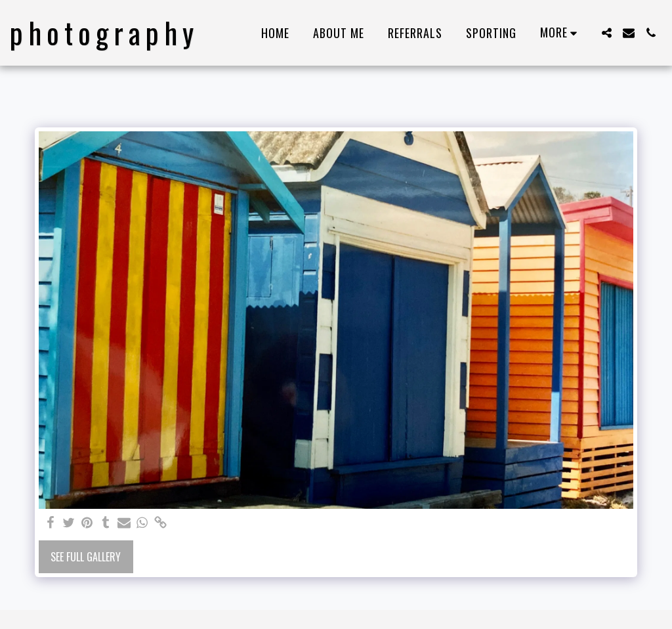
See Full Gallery (86, 557)
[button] (606, 33)
